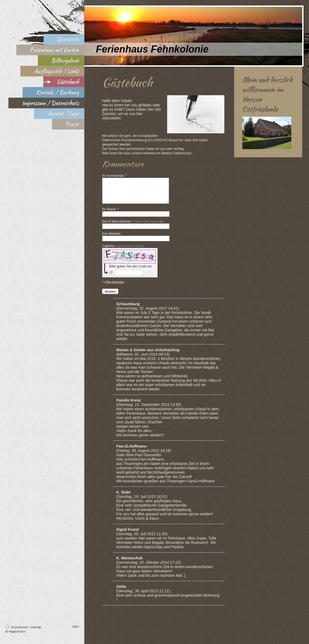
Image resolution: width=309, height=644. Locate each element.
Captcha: (123, 251)
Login (75, 631)
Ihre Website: (112, 239)
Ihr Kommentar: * (114, 176)
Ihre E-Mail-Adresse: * (133, 226)
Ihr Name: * (110, 214)
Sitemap (36, 632)
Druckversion (17, 632)
